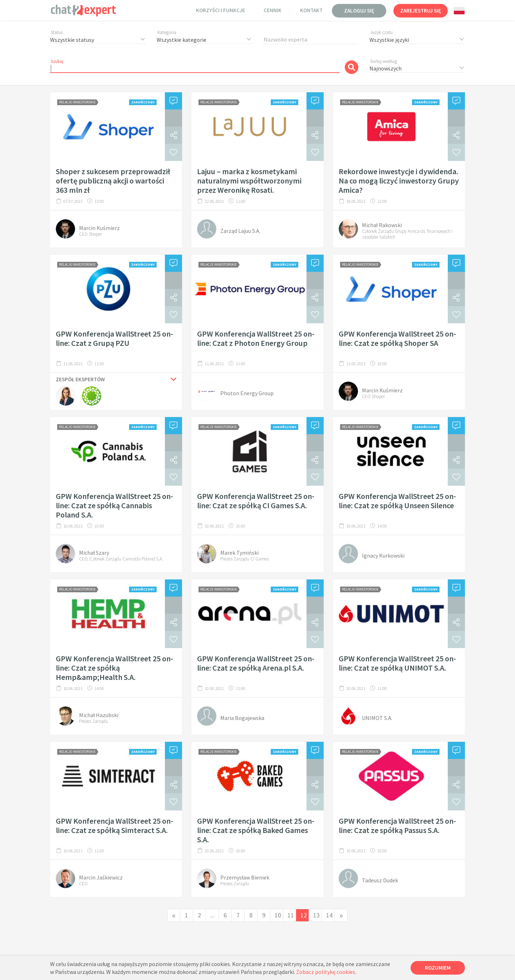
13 (317, 915)
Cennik (273, 10)
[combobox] (459, 11)
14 (329, 915)
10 (278, 915)
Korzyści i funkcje (220, 10)
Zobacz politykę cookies (326, 972)
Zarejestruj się (421, 11)
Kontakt (311, 10)
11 (291, 915)
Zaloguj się (359, 11)
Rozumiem (438, 968)
